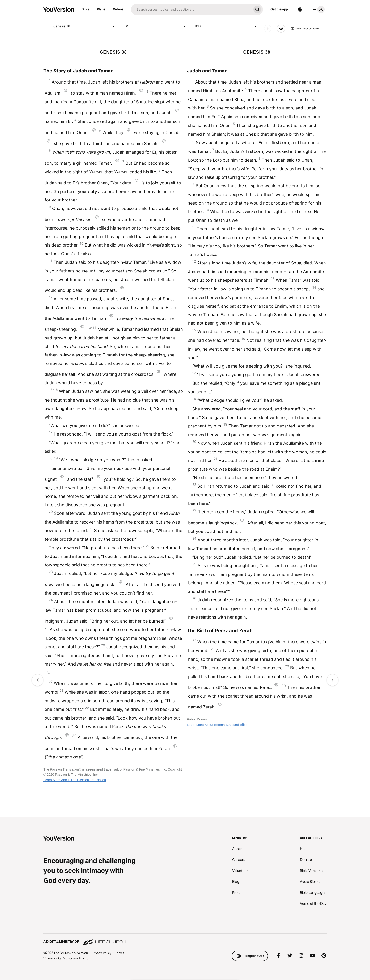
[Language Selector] (300, 9)
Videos (118, 9)
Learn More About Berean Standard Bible (217, 725)
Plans (101, 9)
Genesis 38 (85, 26)
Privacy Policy (101, 953)
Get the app (279, 9)
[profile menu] (318, 9)
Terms (120, 953)
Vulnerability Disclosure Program (67, 958)
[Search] (191, 9)
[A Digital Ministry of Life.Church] (185, 939)
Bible (86, 9)
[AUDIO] (268, 29)
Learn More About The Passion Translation (75, 780)
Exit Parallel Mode (305, 29)
